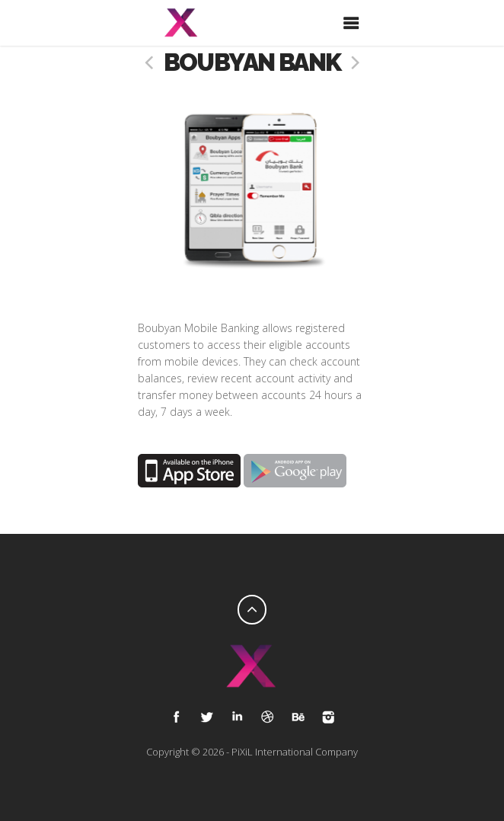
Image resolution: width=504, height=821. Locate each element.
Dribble (267, 717)
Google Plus (237, 717)
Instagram (328, 717)
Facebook (176, 717)
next (355, 62)
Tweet (206, 717)
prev (149, 62)
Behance (298, 717)
